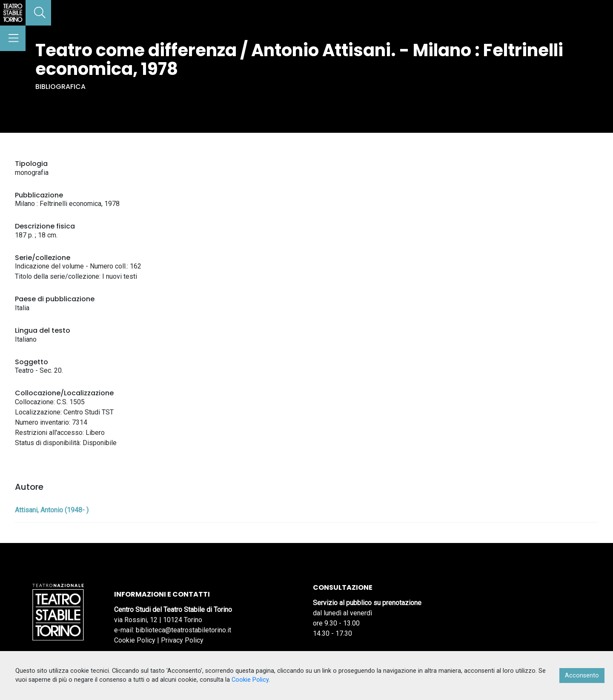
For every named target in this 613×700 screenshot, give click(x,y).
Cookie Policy (135, 640)
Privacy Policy (182, 640)
